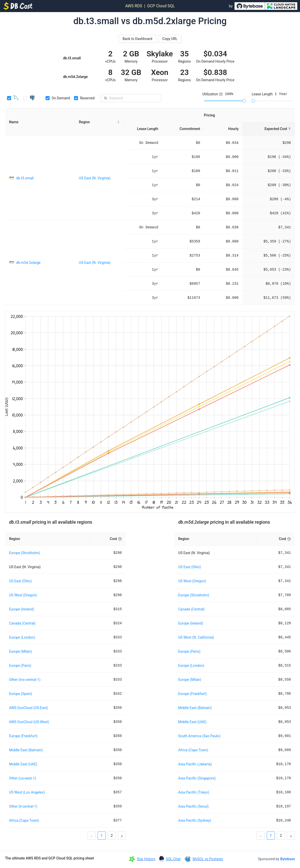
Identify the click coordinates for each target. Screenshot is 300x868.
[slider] (244, 101)
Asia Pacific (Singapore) (197, 778)
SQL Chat (173, 859)
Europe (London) (22, 637)
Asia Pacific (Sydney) (195, 820)
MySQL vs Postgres (208, 859)
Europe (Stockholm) (25, 553)
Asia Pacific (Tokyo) (194, 792)
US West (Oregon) (23, 595)
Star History (146, 859)
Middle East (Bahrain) (26, 750)
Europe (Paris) (20, 666)
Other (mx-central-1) (25, 680)
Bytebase (288, 859)
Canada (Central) (22, 623)
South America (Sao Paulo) (199, 736)
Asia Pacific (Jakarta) (195, 764)
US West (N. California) (196, 637)
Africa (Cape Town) (24, 820)
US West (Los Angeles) (27, 792)
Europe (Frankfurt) (23, 736)
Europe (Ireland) (22, 609)
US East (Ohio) (20, 581)
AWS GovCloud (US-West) (29, 722)
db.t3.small (25, 178)
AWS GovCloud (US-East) (29, 708)
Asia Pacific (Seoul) (193, 806)
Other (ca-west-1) (23, 778)
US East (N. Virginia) (95, 178)
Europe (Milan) (21, 651)
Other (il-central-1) (23, 806)
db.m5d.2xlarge (28, 263)
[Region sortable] (99, 122)
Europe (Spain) (21, 694)
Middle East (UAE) (23, 764)
